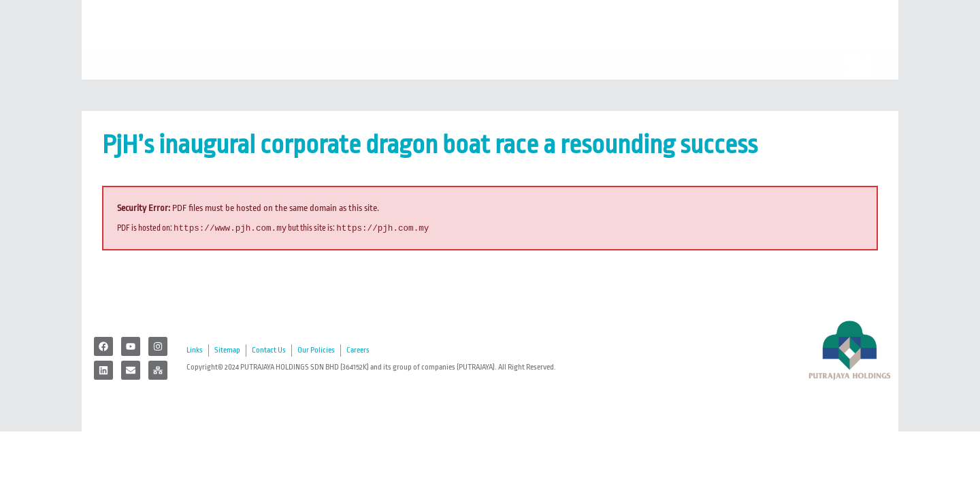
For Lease (509, 90)
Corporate (243, 91)
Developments (378, 91)
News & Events (640, 91)
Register (773, 91)
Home (128, 90)
